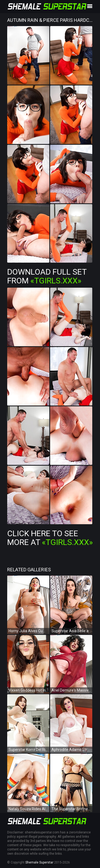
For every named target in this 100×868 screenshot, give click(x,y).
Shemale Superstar (39, 862)
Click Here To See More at (50, 538)
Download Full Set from (47, 276)
